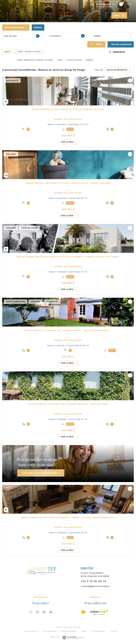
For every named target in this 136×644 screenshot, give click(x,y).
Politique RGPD (98, 631)
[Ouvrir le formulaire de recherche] (96, 44)
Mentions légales (69, 631)
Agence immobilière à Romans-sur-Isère (35, 60)
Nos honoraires (31, 631)
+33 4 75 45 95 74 (93, 581)
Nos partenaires (50, 631)
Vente (60, 60)
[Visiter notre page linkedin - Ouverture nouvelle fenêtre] (44, 612)
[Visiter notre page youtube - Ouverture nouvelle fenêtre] (51, 612)
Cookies (113, 631)
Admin (84, 631)
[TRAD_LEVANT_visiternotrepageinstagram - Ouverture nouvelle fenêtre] (37, 612)
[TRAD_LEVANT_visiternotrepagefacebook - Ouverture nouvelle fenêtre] (31, 612)
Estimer (38, 27)
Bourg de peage (74, 60)
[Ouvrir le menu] (119, 15)
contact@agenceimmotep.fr (95, 586)
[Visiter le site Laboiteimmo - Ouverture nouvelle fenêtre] (73, 638)
